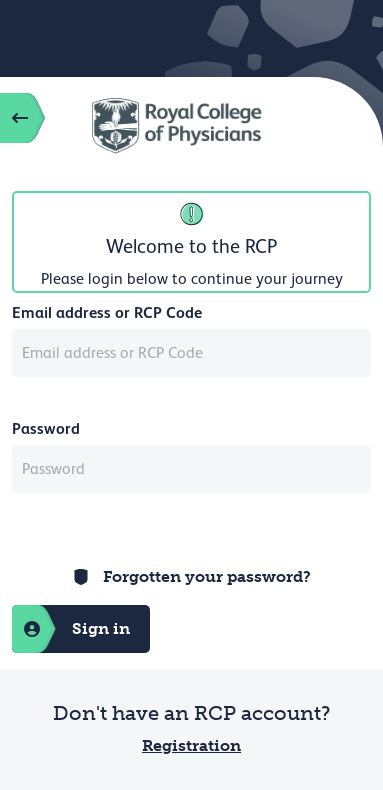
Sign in (71, 629)
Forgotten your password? (207, 576)
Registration (191, 745)
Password (46, 428)
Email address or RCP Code (107, 312)
